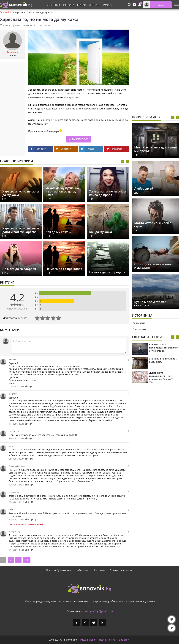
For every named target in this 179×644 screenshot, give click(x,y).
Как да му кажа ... (59, 232)
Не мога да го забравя (19, 269)
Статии (81, 5)
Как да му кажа (101, 232)
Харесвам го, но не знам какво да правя (107, 193)
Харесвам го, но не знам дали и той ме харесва (21, 230)
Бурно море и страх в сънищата (150, 304)
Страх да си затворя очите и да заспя (154, 266)
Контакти (99, 570)
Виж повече (80, 139)
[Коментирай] (69, 346)
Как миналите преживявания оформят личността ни (164, 348)
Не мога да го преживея (64, 269)
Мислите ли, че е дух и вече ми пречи (155, 149)
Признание (139, 329)
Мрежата (69, 5)
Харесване (139, 323)
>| (27, 560)
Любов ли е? (144, 189)
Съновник (53, 5)
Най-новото (83, 570)
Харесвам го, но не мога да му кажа (21, 193)
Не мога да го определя (107, 272)
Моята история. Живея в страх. (153, 225)
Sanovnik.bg (6, 12)
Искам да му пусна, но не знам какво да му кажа (62, 191)
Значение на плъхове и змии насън (163, 360)
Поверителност (108, 640)
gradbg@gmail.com (101, 611)
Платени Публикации (58, 570)
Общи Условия (88, 640)
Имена (107, 5)
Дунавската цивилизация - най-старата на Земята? (161, 376)
